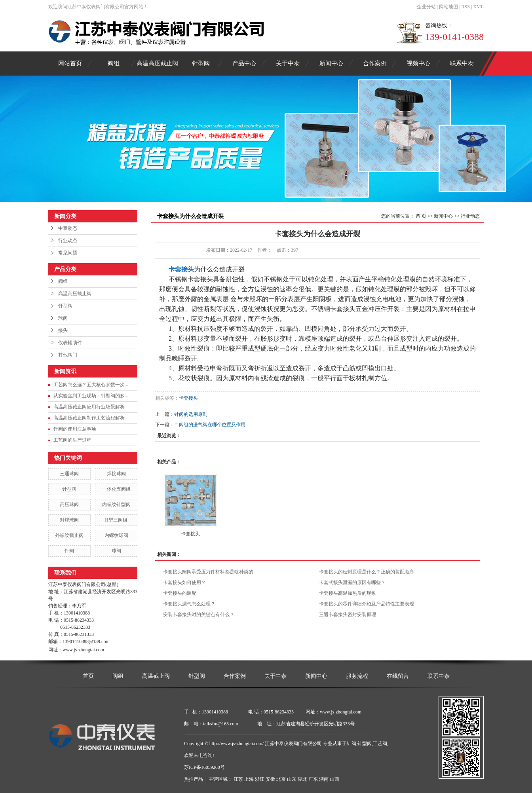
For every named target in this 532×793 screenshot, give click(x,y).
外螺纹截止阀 (69, 535)
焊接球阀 (116, 474)
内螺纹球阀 (116, 535)
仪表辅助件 (70, 343)
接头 (63, 330)
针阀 (69, 551)
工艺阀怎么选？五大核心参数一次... (91, 385)
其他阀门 (68, 355)
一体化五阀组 (116, 489)
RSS (466, 7)
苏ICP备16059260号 (204, 767)
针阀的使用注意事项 (75, 429)
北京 (281, 779)
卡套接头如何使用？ (184, 582)
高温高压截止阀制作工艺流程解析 (89, 418)
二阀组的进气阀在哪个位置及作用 (210, 425)
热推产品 (194, 779)
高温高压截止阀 (157, 63)
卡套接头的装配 (180, 593)
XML (478, 7)
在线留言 (398, 676)
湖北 (302, 779)
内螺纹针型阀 (116, 505)
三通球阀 (69, 474)
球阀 (63, 318)
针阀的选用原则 (191, 414)
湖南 (324, 779)
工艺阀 (380, 744)
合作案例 (375, 63)
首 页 (421, 216)
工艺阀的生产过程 (72, 440)
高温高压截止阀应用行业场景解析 (89, 407)
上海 (249, 779)
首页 (88, 676)
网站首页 (70, 63)
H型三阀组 (116, 520)
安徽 (270, 779)
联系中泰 (462, 63)
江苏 (238, 779)
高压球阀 (69, 505)
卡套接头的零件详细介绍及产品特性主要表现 (367, 604)
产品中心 (244, 63)
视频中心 (418, 63)
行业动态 (68, 241)
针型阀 (201, 63)
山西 (334, 779)
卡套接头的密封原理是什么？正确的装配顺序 (367, 572)
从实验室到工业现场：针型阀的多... (91, 396)
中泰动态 (68, 228)
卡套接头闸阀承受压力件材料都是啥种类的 (208, 572)
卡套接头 (188, 398)
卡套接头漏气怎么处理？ (189, 604)
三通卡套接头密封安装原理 (348, 615)
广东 (313, 779)
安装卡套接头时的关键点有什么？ (199, 615)
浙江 (260, 779)
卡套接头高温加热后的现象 (348, 593)
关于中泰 (288, 63)
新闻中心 (331, 63)
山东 (292, 779)
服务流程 (357, 676)
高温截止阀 (156, 676)
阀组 (114, 63)
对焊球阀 (69, 520)
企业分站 (426, 7)
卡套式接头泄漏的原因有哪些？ (352, 582)
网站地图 (448, 7)
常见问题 (68, 253)
